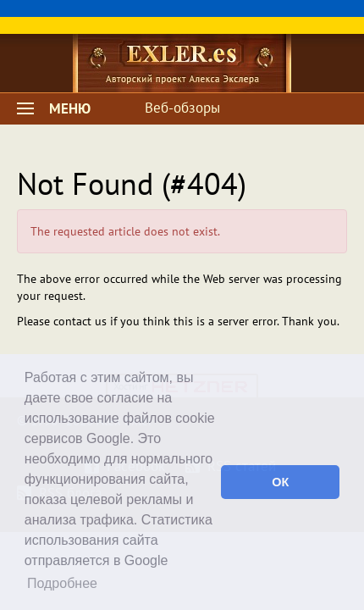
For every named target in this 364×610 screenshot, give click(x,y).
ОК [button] (280, 482)
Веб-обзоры (182, 108)
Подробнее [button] (62, 583)
